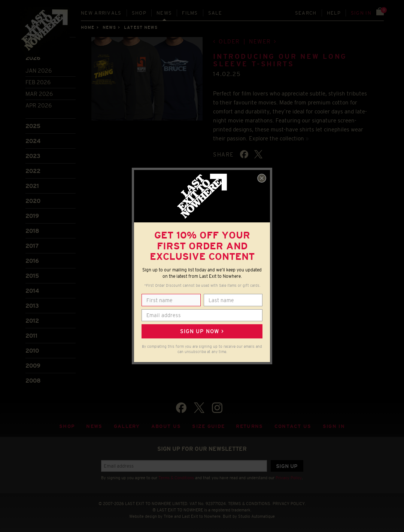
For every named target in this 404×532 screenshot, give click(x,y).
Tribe (168, 516)
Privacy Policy (289, 478)
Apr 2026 (39, 105)
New (101, 13)
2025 (33, 126)
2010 (32, 351)
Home (88, 27)
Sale (215, 13)
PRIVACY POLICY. (289, 504)
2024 (33, 141)
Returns (249, 426)
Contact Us (293, 426)
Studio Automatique (256, 516)
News (164, 13)
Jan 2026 (39, 71)
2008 (33, 381)
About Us (166, 426)
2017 (32, 246)
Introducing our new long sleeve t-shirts (280, 60)
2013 (32, 306)
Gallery (127, 426)
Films (190, 13)
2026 (33, 58)
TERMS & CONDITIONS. (250, 504)
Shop (139, 13)
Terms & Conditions (176, 478)
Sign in (361, 13)
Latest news (141, 27)
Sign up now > (202, 331)
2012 (32, 321)
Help (334, 13)
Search (306, 13)
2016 (32, 261)
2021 (32, 186)
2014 (32, 291)
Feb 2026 (38, 82)
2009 (33, 366)
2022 (33, 171)
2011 (31, 336)
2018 (32, 231)
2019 (32, 216)
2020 (33, 201)
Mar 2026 (39, 94)
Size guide (208, 426)
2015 (32, 276)
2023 (33, 156)
